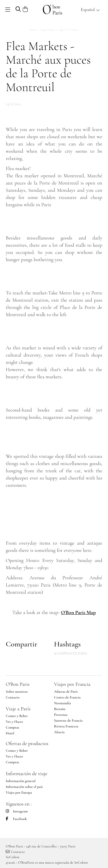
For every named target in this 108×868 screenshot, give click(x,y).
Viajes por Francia (72, 684)
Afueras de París (66, 692)
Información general (21, 781)
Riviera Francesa (66, 726)
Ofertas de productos (27, 743)
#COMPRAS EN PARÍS (71, 653)
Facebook (16, 819)
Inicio (33, 30)
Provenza (61, 715)
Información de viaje (26, 773)
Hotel (10, 733)
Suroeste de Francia (68, 720)
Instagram (17, 811)
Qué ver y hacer (69, 30)
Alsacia (59, 732)
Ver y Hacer (14, 722)
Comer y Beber (17, 716)
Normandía (62, 703)
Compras (12, 727)
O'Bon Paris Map (78, 612)
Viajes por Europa (19, 793)
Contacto (13, 697)
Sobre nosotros (17, 692)
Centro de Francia (67, 697)
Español (90, 10)
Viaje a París (48, 30)
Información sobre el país (24, 787)
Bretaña (60, 709)
